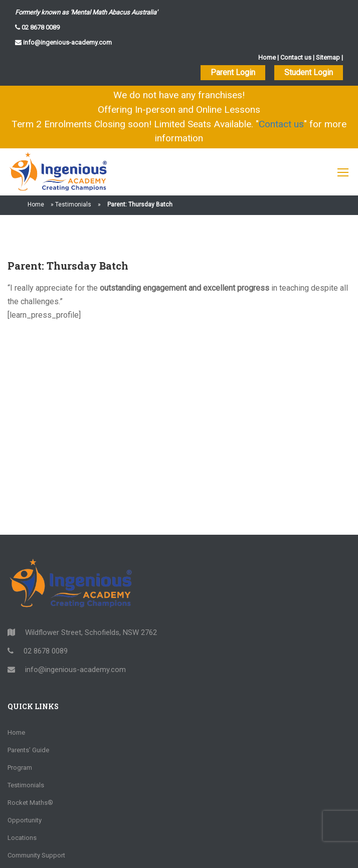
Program (20, 768)
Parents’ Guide (28, 750)
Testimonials (73, 204)
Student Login (309, 72)
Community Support (36, 855)
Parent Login (233, 72)
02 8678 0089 (40, 27)
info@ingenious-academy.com (67, 42)
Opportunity (25, 820)
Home (267, 57)
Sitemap (328, 57)
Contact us (296, 57)
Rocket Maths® (30, 803)
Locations (22, 838)
